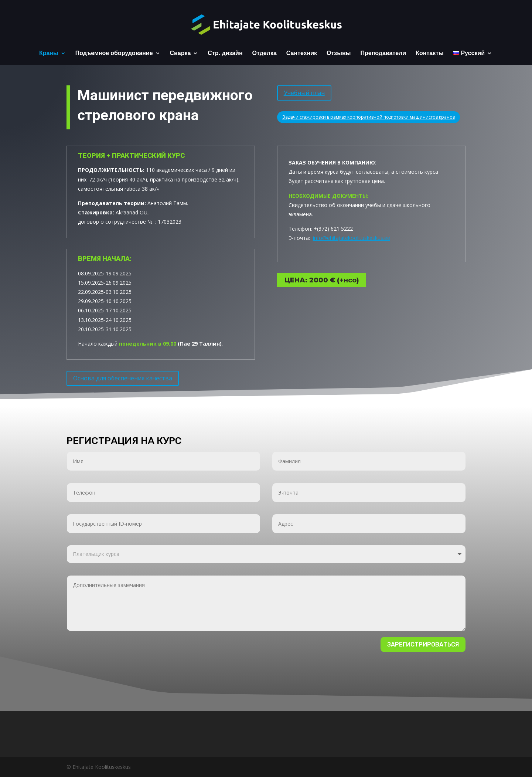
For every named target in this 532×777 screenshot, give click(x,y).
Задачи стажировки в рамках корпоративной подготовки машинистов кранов (369, 115)
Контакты (429, 54)
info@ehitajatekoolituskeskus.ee (352, 222)
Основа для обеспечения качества (123, 376)
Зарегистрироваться (423, 644)
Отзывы (339, 54)
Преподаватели (383, 54)
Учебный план (304, 91)
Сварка (180, 54)
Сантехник (302, 54)
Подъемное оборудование (114, 54)
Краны (49, 54)
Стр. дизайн (225, 54)
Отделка (265, 54)
